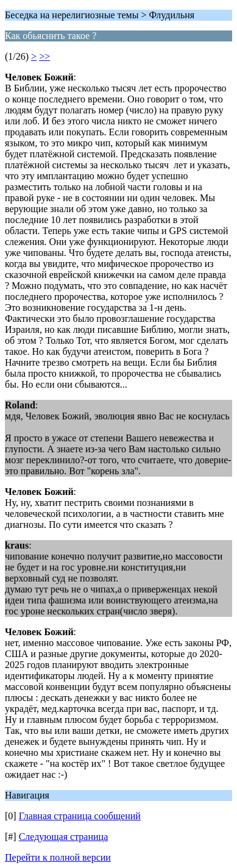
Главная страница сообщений (80, 816)
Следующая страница (64, 837)
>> (44, 56)
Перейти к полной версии (58, 857)
